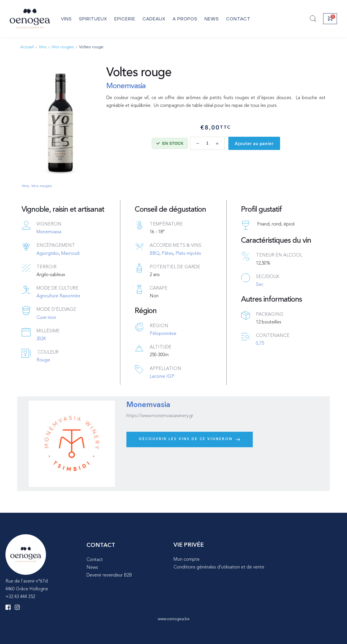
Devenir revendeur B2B (109, 575)
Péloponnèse (163, 334)
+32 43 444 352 (20, 597)
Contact (95, 560)
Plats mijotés (188, 254)
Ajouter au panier (254, 143)
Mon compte (187, 560)
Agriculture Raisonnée (58, 296)
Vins (25, 186)
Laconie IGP (162, 377)
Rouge (43, 360)
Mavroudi (70, 254)
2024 (41, 339)
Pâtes (167, 254)
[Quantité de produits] (207, 143)
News (92, 568)
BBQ (155, 254)
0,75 (260, 344)
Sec (260, 285)
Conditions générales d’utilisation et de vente (219, 567)
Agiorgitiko (48, 254)
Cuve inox (46, 318)
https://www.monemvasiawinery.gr (160, 416)
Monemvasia (126, 86)
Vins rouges (41, 186)
